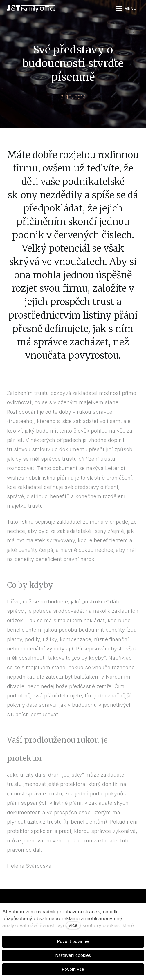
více (73, 925)
